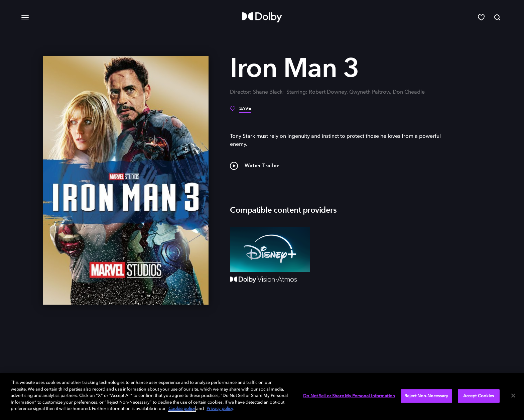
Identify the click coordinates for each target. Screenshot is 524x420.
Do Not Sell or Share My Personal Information (349, 396)
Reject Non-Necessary (426, 396)
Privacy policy (220, 409)
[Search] (497, 17)
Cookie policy (182, 409)
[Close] (513, 396)
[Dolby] (262, 17)
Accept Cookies (479, 396)
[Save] (241, 111)
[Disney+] (270, 249)
